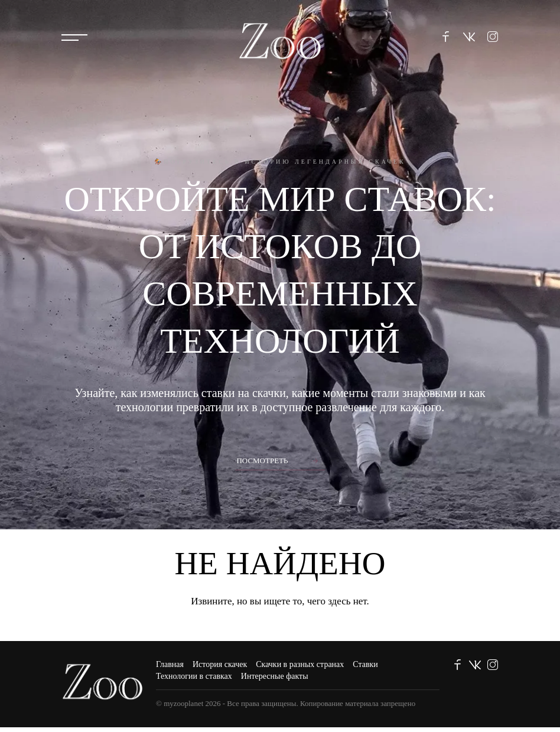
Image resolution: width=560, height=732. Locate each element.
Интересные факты (275, 676)
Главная (170, 664)
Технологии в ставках (194, 676)
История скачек (220, 664)
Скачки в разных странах (300, 664)
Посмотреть (262, 461)
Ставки (365, 664)
